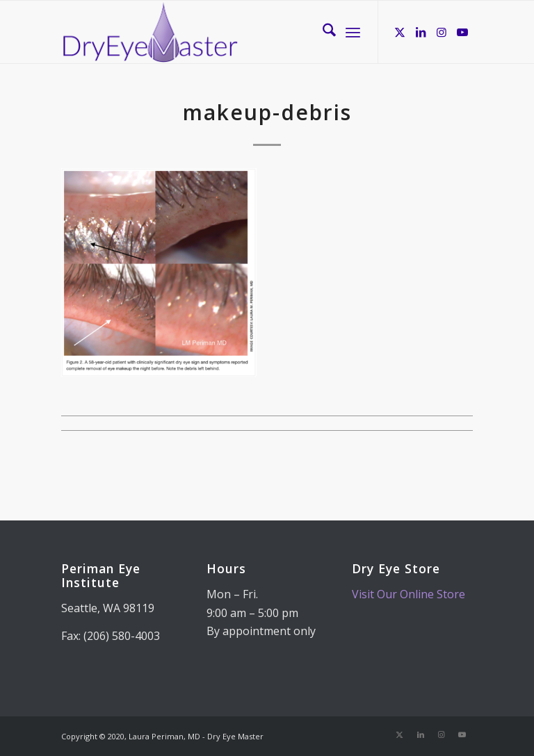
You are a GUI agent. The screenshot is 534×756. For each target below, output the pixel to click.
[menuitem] (322, 32)
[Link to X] (400, 32)
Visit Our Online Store (408, 594)
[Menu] (353, 32)
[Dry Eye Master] (151, 32)
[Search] (322, 32)
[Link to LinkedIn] (421, 32)
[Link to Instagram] (442, 32)
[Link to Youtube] (462, 32)
